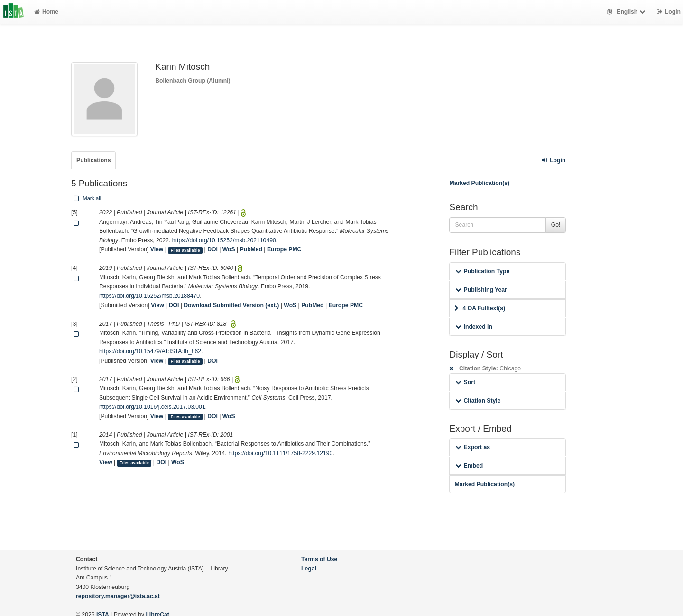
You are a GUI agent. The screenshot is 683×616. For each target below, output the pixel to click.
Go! (556, 225)
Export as (473, 447)
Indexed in (474, 327)
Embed (469, 466)
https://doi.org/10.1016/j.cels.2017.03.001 (152, 407)
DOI (212, 249)
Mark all (86, 198)
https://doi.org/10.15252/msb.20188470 (149, 296)
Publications (93, 160)
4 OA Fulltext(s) (480, 308)
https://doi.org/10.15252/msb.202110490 (224, 240)
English (627, 12)
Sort (465, 382)
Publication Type (482, 271)
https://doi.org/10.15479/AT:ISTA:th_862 (150, 351)
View (157, 249)
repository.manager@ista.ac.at (118, 596)
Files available (185, 250)
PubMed (251, 249)
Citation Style (478, 401)
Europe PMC (284, 249)
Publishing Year (481, 290)
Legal (309, 569)
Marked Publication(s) (479, 183)
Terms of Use (319, 559)
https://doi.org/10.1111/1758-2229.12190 (280, 453)
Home (46, 12)
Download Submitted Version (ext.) (231, 305)
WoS (229, 249)
